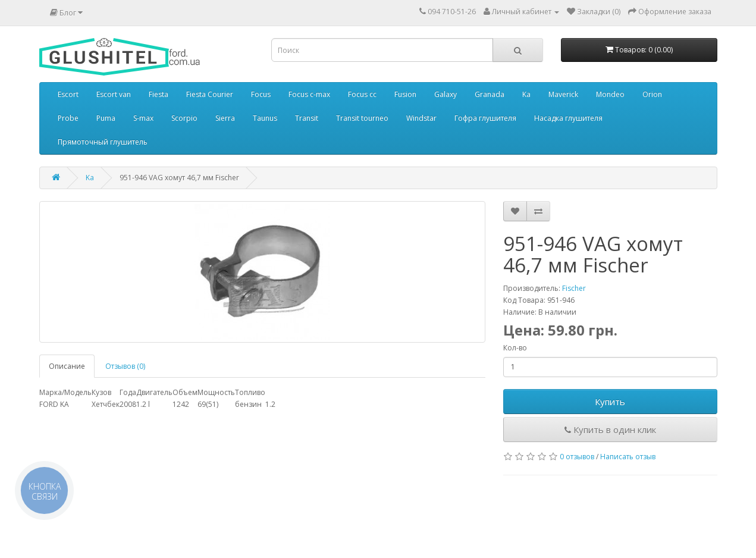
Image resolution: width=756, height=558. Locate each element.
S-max (143, 118)
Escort (68, 94)
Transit (307, 118)
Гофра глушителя (485, 118)
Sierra (225, 118)
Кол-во (515, 348)
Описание (67, 366)
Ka (526, 94)
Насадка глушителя (568, 118)
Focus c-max (309, 94)
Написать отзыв (628, 457)
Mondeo (610, 94)
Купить (610, 402)
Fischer (574, 288)
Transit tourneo (362, 118)
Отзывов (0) (125, 366)
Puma (106, 118)
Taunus (265, 118)
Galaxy (446, 94)
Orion (652, 94)
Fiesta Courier (210, 94)
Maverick (563, 94)
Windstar (421, 118)
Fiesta (159, 94)
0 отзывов (577, 457)
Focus (261, 94)
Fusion (405, 94)
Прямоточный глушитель (103, 142)
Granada (490, 94)
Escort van (114, 94)
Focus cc (362, 94)
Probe (68, 118)
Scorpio (184, 118)
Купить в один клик (610, 430)
